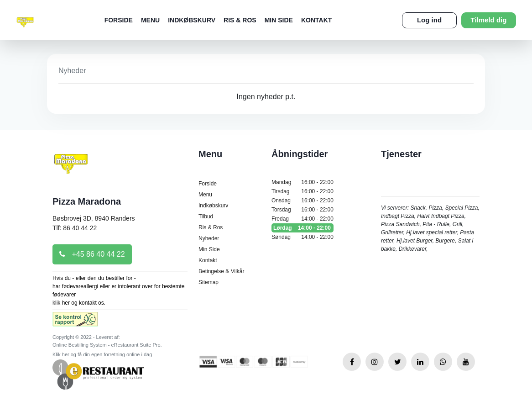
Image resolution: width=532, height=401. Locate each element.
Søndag (303, 237)
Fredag (303, 219)
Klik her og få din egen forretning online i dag (102, 354)
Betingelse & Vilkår (222, 271)
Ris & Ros (240, 20)
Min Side (279, 20)
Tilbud (206, 216)
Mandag (303, 182)
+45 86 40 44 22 (92, 254)
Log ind (429, 20)
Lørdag (303, 228)
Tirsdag (303, 191)
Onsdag (303, 200)
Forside (119, 20)
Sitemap (209, 282)
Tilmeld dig (489, 20)
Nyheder (209, 238)
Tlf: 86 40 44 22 (75, 228)
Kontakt (316, 20)
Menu (150, 20)
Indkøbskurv (192, 20)
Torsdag (303, 210)
